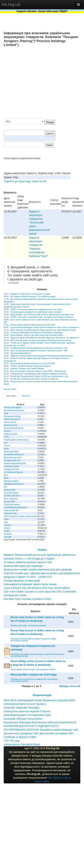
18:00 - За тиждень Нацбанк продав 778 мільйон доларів (30, 296)
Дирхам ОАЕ (10, 490)
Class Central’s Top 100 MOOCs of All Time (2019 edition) (37, 588)
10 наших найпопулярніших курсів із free (28, 562)
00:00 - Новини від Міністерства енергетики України (27, 366)
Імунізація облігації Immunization (23, 719)
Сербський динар (12, 504)
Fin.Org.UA (11, 5)
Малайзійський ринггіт (14, 454)
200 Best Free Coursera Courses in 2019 (27, 599)
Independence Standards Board (22, 744)
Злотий (7, 525)
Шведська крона (11, 481)
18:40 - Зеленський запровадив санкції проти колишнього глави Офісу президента (41, 327)
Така (6, 413)
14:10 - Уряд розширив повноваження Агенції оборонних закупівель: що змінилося (41, 338)
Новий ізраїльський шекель (16, 440)
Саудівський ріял (12, 469)
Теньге (7, 446)
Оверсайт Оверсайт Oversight (22, 708)
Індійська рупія (11, 434)
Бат (6, 487)
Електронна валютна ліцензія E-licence (27, 711)
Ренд (6, 478)
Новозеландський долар (15, 463)
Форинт (7, 431)
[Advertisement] (46, 83)
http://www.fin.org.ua (59, 778)
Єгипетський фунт (12, 496)
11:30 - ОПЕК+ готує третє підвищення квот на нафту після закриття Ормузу (38, 317)
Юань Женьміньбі (12, 419)
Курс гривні (11, 396)
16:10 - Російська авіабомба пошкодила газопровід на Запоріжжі (33, 332)
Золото (7, 528)
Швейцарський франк (14, 484)
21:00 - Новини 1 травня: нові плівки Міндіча (24, 369)
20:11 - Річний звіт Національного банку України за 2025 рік (31, 379)
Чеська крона (10, 422)
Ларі (6, 522)
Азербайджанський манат (16, 507)
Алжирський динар (12, 407)
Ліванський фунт (11, 451)
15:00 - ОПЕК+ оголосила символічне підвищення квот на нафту (33, 309)
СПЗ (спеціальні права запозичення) (21, 516)
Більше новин (10, 389)
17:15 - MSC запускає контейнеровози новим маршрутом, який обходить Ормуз (40, 330)
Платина (8, 534)
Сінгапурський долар (13, 472)
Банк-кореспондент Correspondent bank (27, 715)
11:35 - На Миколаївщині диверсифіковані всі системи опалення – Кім (36, 348)
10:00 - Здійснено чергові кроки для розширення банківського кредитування (38, 356)
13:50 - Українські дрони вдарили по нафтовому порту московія (33, 312)
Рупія (6, 437)
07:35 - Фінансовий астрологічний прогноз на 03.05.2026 (29, 325)
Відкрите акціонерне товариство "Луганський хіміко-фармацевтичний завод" (39, 223)
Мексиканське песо (13, 457)
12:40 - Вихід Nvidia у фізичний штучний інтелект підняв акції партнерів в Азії (39, 314)
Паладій (8, 537)
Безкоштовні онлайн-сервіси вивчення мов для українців (38, 570)
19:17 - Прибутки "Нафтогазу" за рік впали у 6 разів (27, 294)
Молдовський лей (12, 460)
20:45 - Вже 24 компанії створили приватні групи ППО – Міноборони (35, 371)
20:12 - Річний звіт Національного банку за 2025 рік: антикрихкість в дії (36, 376)
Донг (6, 475)
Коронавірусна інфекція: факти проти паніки (30, 584)
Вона (6, 449)
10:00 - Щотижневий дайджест (18, 353)
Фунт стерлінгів (11, 499)
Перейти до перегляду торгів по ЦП (25, 181)
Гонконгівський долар (14, 428)
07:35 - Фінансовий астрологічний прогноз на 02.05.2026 (29, 363)
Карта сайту (42, 781)
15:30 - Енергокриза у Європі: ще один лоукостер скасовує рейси (33, 335)
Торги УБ (25, 396)
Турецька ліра (10, 513)
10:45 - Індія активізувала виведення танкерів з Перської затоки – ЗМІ (36, 351)
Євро (6, 519)
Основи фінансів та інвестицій (22, 581)
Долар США (9, 501)
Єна (6, 443)
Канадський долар (12, 416)
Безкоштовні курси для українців (23, 566)
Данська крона (11, 425)
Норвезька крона (12, 466)
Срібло (7, 531)
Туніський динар (11, 493)
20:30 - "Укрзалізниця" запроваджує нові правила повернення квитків (35, 374)
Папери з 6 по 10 (70, 686)
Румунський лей (11, 510)
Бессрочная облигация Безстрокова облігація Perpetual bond (40, 722)
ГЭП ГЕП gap (12, 741)
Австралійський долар (14, 410)
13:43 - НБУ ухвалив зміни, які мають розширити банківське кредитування (37, 340)
